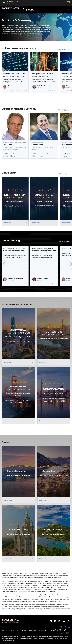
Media (24, 630)
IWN (15, 91)
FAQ (18, 630)
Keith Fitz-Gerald (43, 86)
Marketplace (32, 630)
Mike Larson (12, 86)
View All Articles (64, 50)
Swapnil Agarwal (43, 279)
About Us (12, 631)
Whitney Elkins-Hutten (15, 279)
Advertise (5, 630)
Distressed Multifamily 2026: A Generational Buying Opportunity (44, 250)
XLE (55, 91)
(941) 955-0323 (66, 633)
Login (3, 3)
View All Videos (64, 242)
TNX (53, 91)
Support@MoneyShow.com (63, 630)
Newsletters (43, 630)
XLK (23, 91)
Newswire (53, 630)
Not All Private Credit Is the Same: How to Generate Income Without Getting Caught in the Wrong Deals (14, 250)
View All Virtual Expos (62, 174)
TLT (19, 91)
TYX (26, 91)
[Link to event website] (16, 201)
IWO (17, 91)
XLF (21, 91)
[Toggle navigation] (68, 10)
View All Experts (64, 110)
